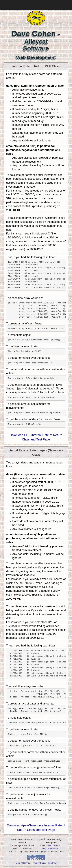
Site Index (53, 863)
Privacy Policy (39, 863)
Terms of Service (22, 863)
